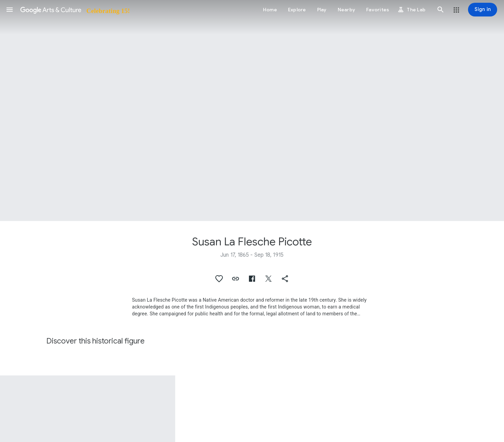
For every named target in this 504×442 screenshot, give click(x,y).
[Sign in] (483, 10)
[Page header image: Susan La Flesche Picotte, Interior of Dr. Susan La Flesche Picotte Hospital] (252, 110)
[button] (10, 10)
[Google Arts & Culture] (75, 10)
